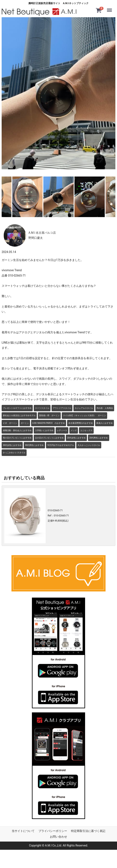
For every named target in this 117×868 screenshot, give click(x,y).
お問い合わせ (59, 836)
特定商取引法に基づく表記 (88, 831)
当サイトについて (23, 831)
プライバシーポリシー (53, 831)
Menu (110, 8)
